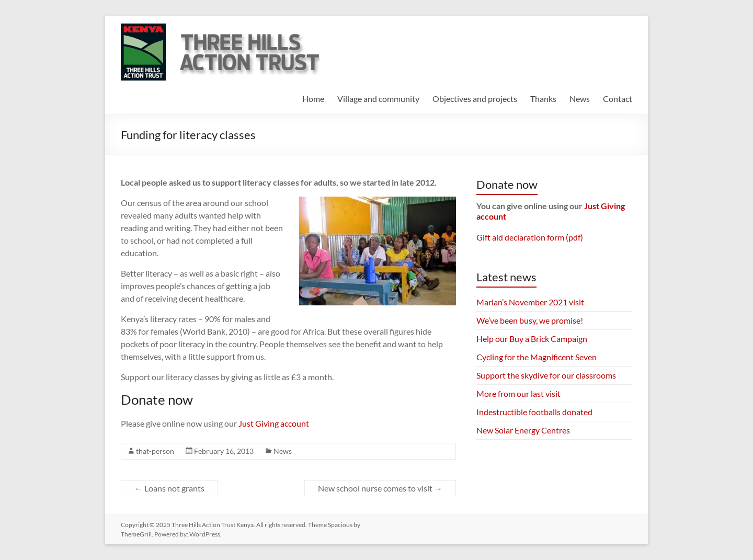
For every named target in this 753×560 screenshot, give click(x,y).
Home (313, 99)
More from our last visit (518, 393)
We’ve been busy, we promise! (530, 320)
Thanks (543, 99)
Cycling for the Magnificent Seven (537, 357)
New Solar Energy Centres (523, 430)
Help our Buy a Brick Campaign (532, 339)
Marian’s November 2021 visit (530, 302)
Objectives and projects (475, 99)
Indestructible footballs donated (534, 412)
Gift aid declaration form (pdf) (530, 237)
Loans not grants (169, 488)
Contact (618, 99)
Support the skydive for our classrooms (546, 375)
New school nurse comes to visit (380, 488)
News (580, 99)
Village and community (378, 99)
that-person (155, 451)
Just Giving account (274, 423)
